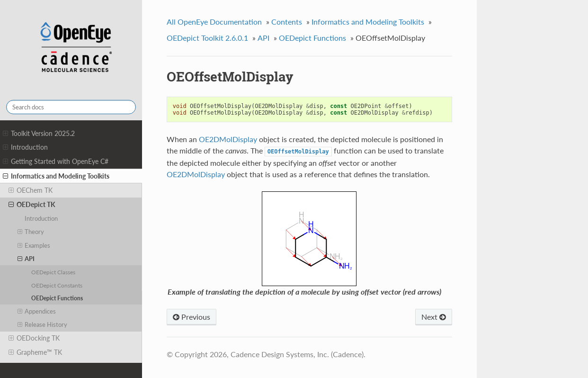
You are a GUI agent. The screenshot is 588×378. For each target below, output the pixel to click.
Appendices (37, 311)
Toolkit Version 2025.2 (39, 134)
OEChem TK (31, 190)
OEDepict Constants (57, 285)
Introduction (25, 147)
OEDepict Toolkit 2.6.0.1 (207, 38)
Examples (34, 245)
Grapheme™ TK (35, 352)
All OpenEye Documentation (214, 22)
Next (434, 317)
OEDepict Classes (53, 272)
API (26, 259)
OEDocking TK (34, 338)
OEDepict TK (32, 205)
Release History (43, 324)
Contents (287, 22)
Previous (192, 317)
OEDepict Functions (57, 298)
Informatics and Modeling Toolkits (56, 176)
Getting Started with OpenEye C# (56, 162)
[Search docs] (71, 107)
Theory (31, 232)
